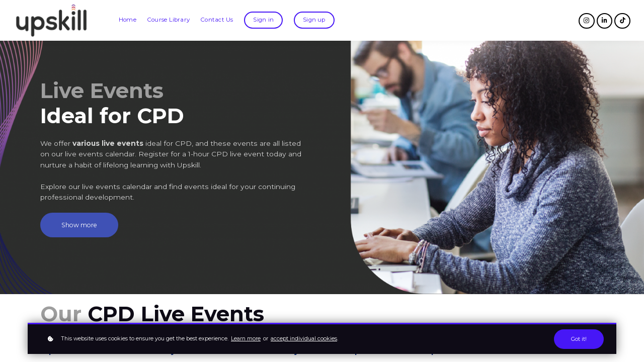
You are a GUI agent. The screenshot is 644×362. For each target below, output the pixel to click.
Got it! (579, 339)
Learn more (246, 339)
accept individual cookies (304, 339)
